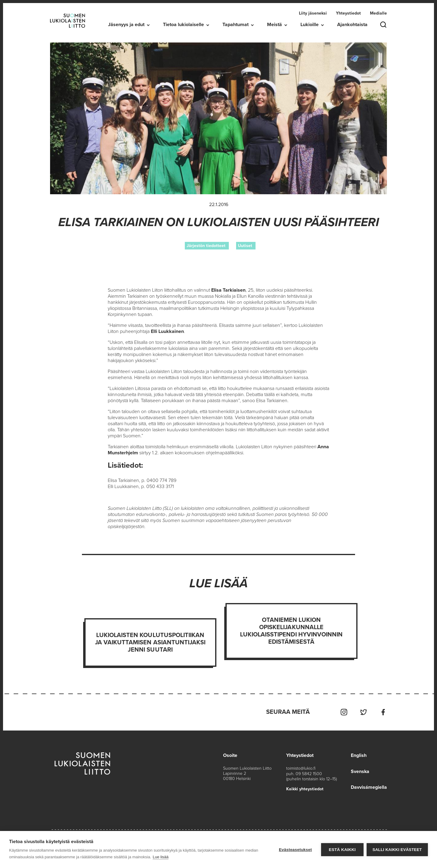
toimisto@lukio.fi (301, 768)
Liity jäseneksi (313, 13)
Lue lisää (161, 857)
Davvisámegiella (369, 787)
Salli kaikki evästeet (397, 850)
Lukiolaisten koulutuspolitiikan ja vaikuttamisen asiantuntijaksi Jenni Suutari (150, 643)
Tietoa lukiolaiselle (183, 25)
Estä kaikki (342, 850)
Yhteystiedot (348, 13)
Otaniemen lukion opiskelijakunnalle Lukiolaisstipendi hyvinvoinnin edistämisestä (291, 631)
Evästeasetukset (295, 850)
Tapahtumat (235, 25)
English (359, 755)
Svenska (360, 771)
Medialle (378, 13)
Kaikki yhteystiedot (305, 788)
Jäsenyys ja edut (126, 25)
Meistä (274, 25)
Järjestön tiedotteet (206, 246)
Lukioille (310, 25)
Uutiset (245, 246)
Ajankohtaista (352, 25)
